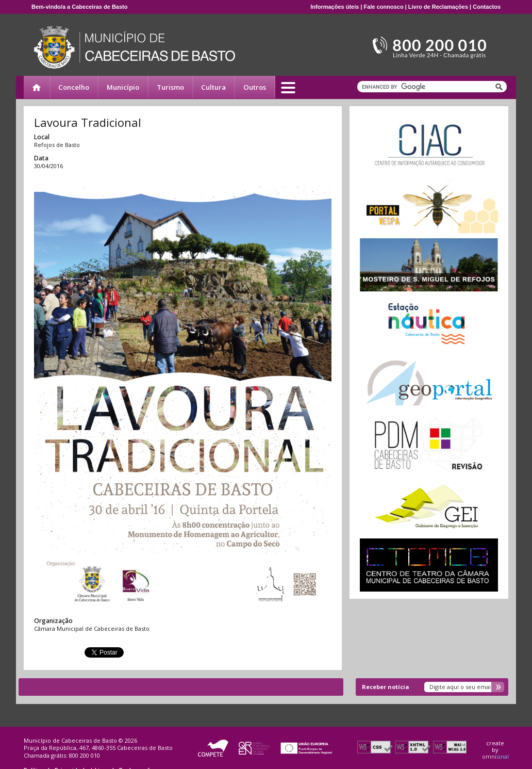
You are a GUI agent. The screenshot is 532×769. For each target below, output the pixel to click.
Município (123, 87)
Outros (255, 87)
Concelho (74, 87)
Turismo (170, 87)
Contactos (487, 7)
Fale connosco (384, 7)
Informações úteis (335, 7)
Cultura (213, 87)
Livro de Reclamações (438, 7)
